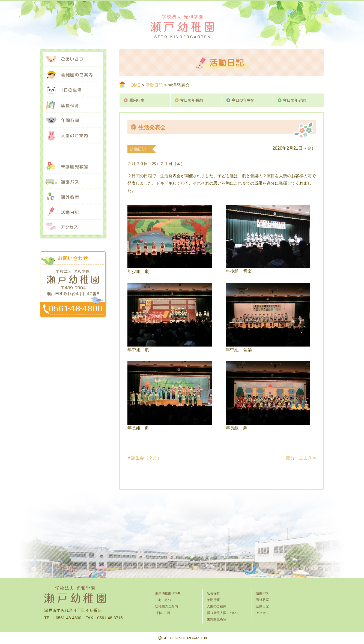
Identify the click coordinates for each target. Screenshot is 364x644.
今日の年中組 (247, 100)
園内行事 (145, 100)
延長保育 (73, 105)
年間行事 (73, 121)
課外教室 (73, 197)
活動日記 (154, 85)
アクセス (73, 227)
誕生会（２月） (146, 458)
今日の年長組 (196, 100)
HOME (134, 85)
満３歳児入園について (73, 151)
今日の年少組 (298, 100)
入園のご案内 (73, 136)
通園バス (73, 182)
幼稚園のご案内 (73, 75)
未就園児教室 (73, 166)
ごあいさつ (73, 59)
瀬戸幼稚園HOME (168, 593)
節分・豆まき (299, 458)
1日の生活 (73, 90)
